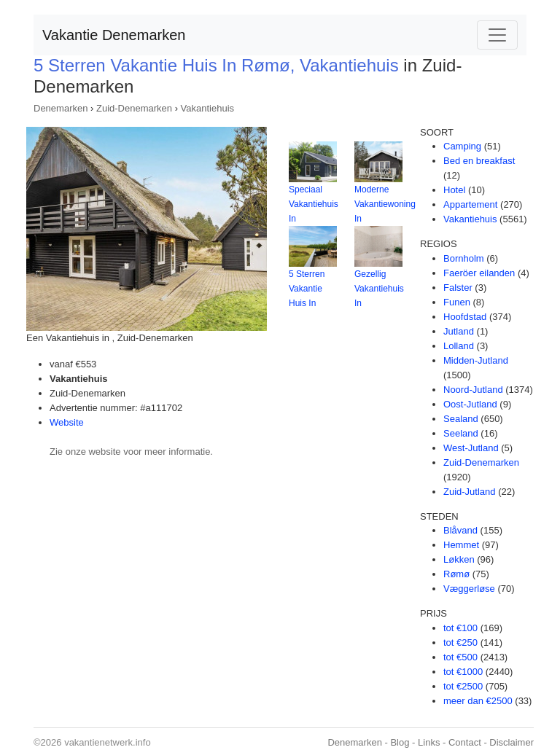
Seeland (461, 433)
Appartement (470, 204)
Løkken (459, 559)
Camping (462, 146)
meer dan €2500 (478, 701)
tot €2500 (463, 686)
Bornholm (464, 258)
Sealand (461, 419)
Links (429, 742)
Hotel (454, 190)
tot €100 (460, 628)
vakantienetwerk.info (108, 742)
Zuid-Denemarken (134, 108)
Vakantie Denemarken (114, 35)
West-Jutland (471, 448)
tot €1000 (463, 672)
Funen (457, 302)
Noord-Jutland (473, 390)
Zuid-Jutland (470, 492)
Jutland (459, 331)
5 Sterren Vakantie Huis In (307, 289)
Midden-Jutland (476, 360)
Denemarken (61, 108)
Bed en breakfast (479, 161)
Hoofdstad (465, 317)
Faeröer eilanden (479, 273)
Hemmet (461, 545)
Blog (400, 742)
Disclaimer (512, 742)
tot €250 (460, 642)
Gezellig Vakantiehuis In (379, 289)
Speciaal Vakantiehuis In (314, 204)
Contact (465, 742)
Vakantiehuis (207, 108)
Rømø (456, 574)
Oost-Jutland (470, 404)
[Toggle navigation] (497, 35)
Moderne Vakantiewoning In (385, 204)
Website (67, 422)
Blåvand (460, 530)
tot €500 (460, 657)
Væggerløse (469, 589)
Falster (458, 288)
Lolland (459, 346)
